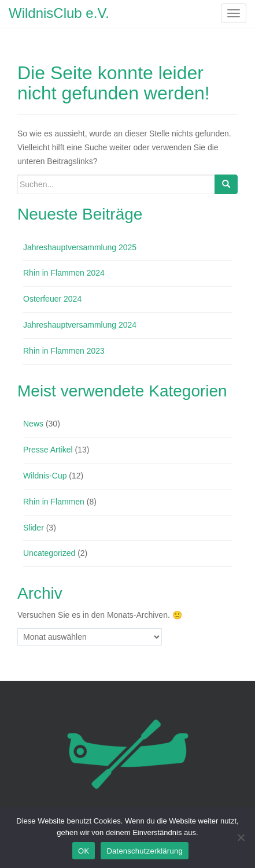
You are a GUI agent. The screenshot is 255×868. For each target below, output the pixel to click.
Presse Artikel (48, 450)
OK (84, 851)
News (33, 424)
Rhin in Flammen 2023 (64, 351)
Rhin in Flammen (54, 502)
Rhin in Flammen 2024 (64, 273)
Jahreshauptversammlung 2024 (80, 325)
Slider (34, 528)
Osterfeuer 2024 (52, 299)
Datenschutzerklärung (144, 851)
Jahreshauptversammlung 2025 (80, 247)
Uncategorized (49, 553)
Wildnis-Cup (45, 476)
